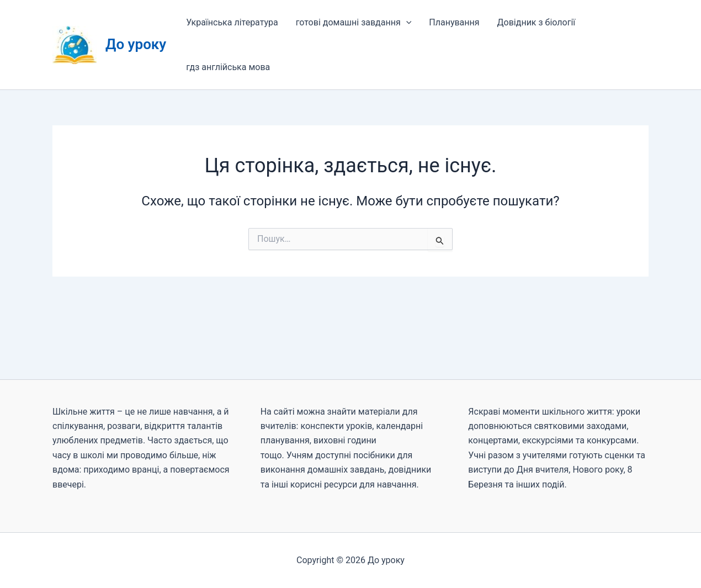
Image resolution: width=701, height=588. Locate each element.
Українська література (232, 22)
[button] (406, 22)
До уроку (136, 44)
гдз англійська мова (228, 67)
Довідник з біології (537, 22)
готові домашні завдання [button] (354, 22)
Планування (454, 22)
